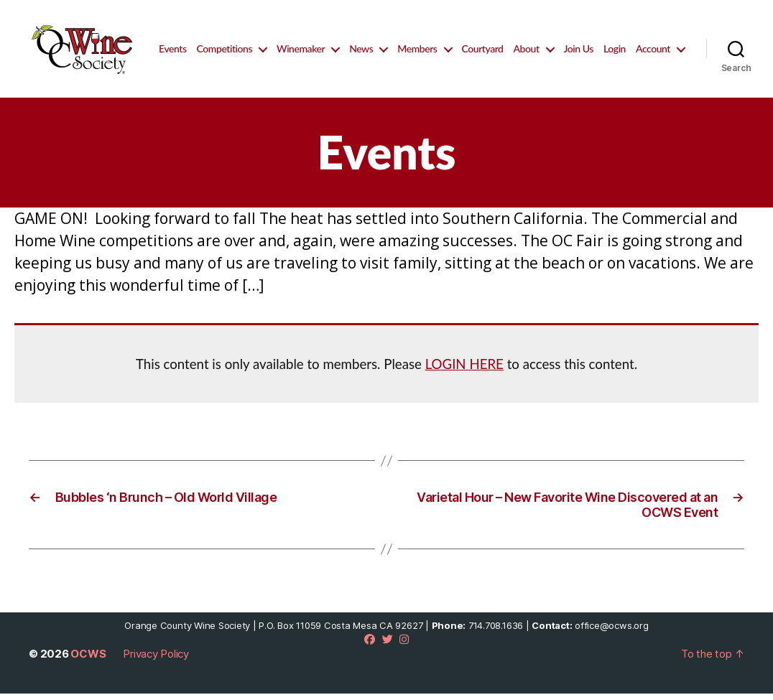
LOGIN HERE (464, 370)
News (420, 43)
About (585, 43)
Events (231, 43)
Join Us (638, 43)
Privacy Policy (156, 660)
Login (674, 43)
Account (653, 60)
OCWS (88, 660)
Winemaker (360, 43)
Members (476, 43)
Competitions (283, 43)
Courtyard (542, 43)
